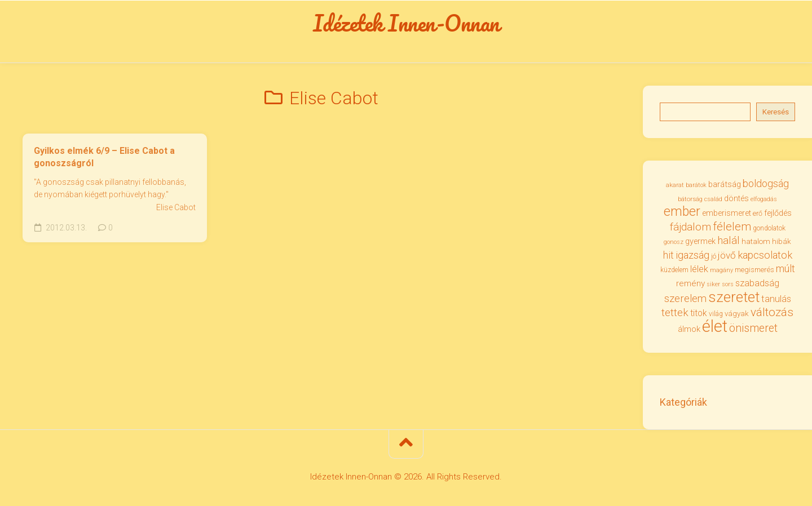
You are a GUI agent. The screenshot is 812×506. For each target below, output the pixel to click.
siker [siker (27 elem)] (713, 284)
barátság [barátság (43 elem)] (725, 184)
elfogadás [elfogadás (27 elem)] (764, 199)
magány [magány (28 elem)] (721, 270)
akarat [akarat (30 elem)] (675, 185)
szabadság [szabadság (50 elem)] (757, 283)
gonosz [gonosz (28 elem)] (674, 242)
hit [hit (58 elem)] (668, 255)
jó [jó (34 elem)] (714, 256)
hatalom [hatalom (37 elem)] (756, 241)
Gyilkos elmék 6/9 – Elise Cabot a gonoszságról (104, 157)
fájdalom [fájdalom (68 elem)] (690, 227)
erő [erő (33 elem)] (758, 213)
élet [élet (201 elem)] (715, 326)
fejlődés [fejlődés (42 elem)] (778, 213)
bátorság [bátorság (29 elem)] (690, 199)
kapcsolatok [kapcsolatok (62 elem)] (765, 255)
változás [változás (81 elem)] (772, 312)
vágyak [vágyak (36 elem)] (737, 314)
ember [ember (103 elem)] (682, 212)
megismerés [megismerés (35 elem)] (754, 270)
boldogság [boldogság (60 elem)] (766, 183)
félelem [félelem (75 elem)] (732, 227)
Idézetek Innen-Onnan (406, 23)
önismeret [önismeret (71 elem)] (753, 328)
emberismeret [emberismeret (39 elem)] (727, 213)
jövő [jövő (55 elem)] (727, 255)
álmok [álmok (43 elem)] (689, 329)
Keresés (776, 112)
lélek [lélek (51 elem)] (699, 269)
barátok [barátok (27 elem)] (696, 185)
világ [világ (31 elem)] (716, 314)
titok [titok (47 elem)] (699, 313)
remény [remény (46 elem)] (690, 283)
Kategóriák (683, 402)
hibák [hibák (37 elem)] (782, 241)
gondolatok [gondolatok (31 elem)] (769, 228)
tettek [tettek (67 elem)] (675, 312)
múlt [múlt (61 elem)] (785, 268)
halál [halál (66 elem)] (729, 240)
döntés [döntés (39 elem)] (736, 198)
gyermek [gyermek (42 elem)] (700, 241)
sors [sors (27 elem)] (728, 284)
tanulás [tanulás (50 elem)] (776, 299)
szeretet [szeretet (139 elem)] (734, 297)
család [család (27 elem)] (713, 199)
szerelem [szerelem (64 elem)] (685, 299)
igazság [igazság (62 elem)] (692, 255)
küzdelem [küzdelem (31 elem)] (674, 270)
